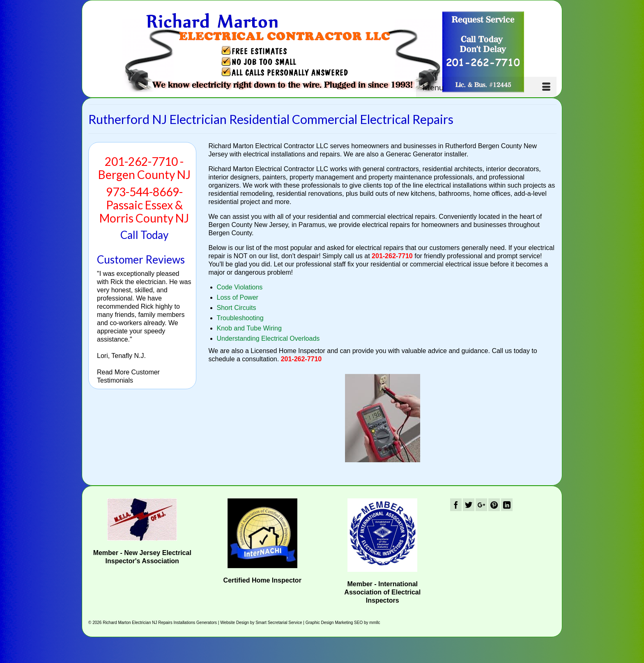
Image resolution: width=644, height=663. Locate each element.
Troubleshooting (240, 318)
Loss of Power (238, 297)
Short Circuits (237, 308)
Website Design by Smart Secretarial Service (261, 623)
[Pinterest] (494, 505)
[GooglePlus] (481, 505)
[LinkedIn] (507, 505)
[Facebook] (456, 505)
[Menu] (486, 87)
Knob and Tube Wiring (249, 328)
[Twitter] (469, 505)
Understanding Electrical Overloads (268, 338)
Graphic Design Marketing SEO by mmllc (343, 623)
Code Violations (240, 287)
